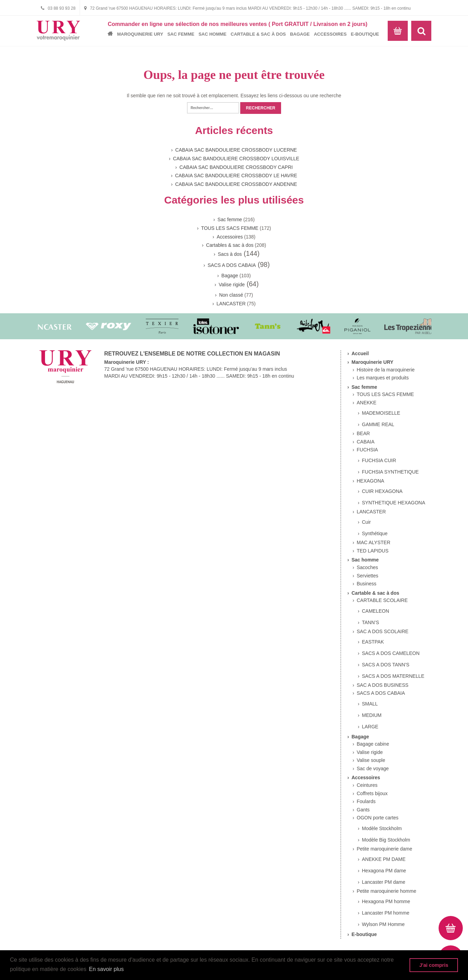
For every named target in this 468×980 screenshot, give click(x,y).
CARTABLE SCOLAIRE (382, 600)
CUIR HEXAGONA (382, 491)
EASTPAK (373, 642)
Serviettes (368, 576)
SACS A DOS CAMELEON (391, 653)
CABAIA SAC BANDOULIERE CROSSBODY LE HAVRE (236, 176)
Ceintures (367, 785)
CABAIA (366, 442)
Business (367, 584)
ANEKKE (367, 403)
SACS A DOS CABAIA (232, 265)
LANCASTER (231, 304)
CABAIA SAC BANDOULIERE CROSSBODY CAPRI (236, 167)
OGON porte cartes (378, 818)
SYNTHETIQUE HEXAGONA (394, 503)
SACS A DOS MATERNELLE (393, 676)
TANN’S (371, 622)
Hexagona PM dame (384, 871)
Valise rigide (232, 285)
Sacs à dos (230, 254)
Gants (363, 810)
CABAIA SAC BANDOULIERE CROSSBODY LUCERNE (236, 150)
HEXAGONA (371, 481)
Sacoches (367, 567)
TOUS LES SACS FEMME (230, 228)
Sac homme (212, 34)
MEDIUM (372, 715)
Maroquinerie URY (140, 34)
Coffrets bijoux (372, 793)
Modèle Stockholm (382, 828)
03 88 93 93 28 (58, 8)
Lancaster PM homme (386, 913)
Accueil (112, 34)
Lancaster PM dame (384, 882)
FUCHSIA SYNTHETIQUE (390, 472)
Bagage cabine (373, 744)
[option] (53, 326)
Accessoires (330, 34)
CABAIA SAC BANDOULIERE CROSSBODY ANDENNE (236, 184)
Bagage (300, 34)
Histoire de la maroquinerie (386, 370)
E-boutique (365, 34)
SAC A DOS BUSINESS (383, 685)
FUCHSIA (367, 450)
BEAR (363, 433)
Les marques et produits (383, 378)
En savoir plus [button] (106, 969)
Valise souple (371, 760)
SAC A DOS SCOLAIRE (383, 631)
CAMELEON (376, 611)
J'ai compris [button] (434, 965)
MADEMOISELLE (381, 413)
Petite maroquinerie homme (387, 891)
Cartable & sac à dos (258, 34)
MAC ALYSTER (374, 542)
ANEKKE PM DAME (384, 859)
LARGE (370, 727)
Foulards (366, 801)
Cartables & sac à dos (230, 245)
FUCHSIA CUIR (379, 460)
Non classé (231, 295)
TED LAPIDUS (373, 551)
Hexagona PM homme (386, 901)
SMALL (370, 704)
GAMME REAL (378, 424)
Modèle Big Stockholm (386, 840)
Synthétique (375, 533)
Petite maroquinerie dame (385, 849)
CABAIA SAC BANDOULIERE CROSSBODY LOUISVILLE (236, 159)
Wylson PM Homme (384, 924)
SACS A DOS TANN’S (386, 665)
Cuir (367, 522)
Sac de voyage (373, 768)
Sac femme (181, 34)
